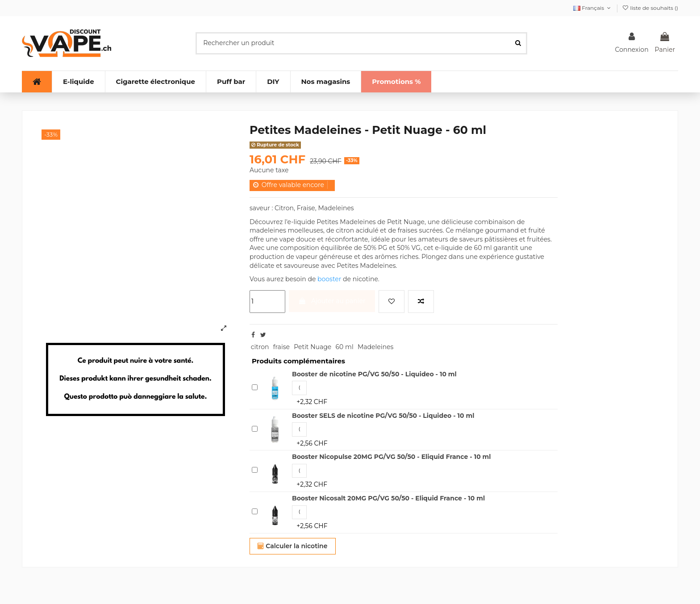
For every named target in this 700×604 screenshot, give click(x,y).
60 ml (345, 347)
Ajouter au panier (332, 301)
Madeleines (375, 347)
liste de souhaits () (650, 8)
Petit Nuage (312, 347)
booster (329, 279)
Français (593, 8)
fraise (281, 347)
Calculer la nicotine (292, 546)
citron (260, 347)
